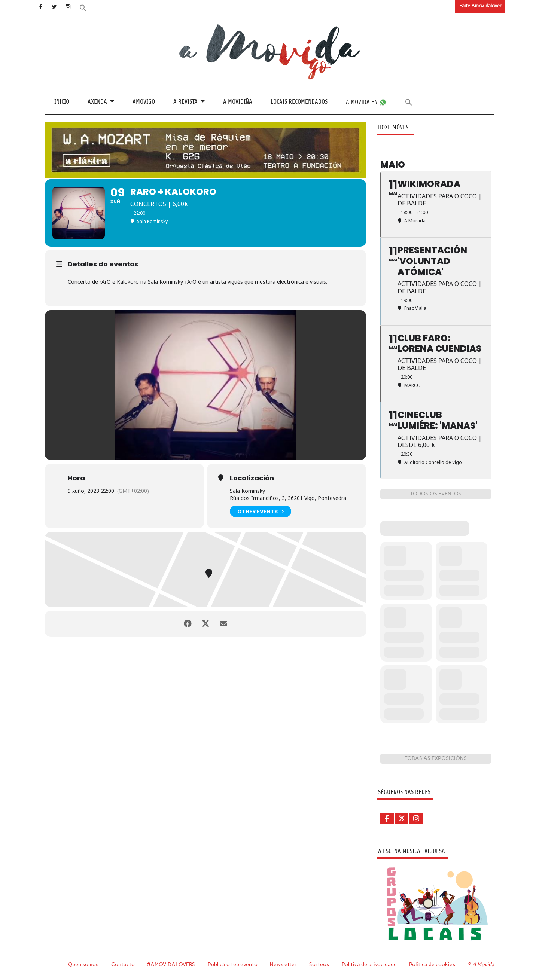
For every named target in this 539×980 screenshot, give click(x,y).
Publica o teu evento (233, 964)
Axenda (97, 102)
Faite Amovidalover (480, 6)
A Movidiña (238, 102)
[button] (85, 7)
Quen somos (83, 964)
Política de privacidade (369, 964)
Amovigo (144, 102)
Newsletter (283, 964)
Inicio (62, 102)
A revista (185, 102)
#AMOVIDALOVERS (171, 964)
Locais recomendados (299, 102)
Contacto (123, 964)
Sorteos (319, 964)
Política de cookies (432, 964)
